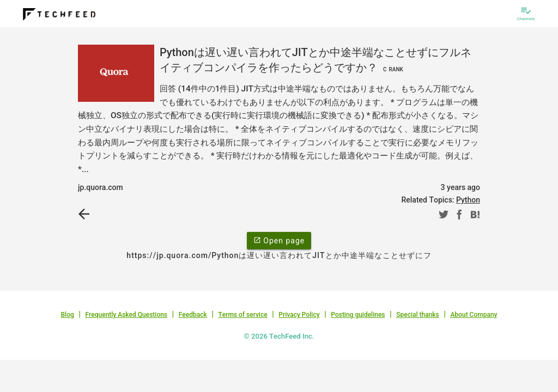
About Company (474, 315)
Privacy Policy (299, 315)
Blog (68, 315)
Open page (279, 240)
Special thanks (418, 315)
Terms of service (242, 315)
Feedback (193, 315)
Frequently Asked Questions (126, 315)
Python (468, 200)
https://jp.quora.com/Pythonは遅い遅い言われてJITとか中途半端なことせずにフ (279, 255)
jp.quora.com (101, 187)
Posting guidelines (358, 315)
